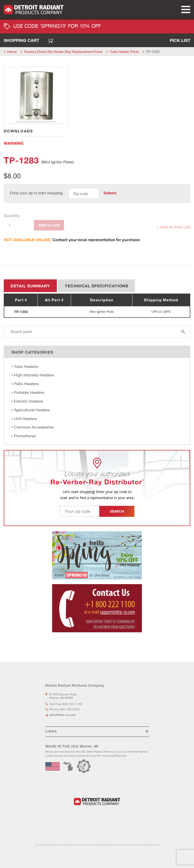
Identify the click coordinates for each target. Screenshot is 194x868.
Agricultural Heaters (32, 410)
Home (12, 52)
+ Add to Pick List (174, 227)
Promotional (25, 436)
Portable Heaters (29, 392)
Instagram (94, 817)
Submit (110, 193)
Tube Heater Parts (124, 52)
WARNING (14, 143)
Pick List (180, 40)
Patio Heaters (26, 384)
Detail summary (30, 286)
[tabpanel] (36, 95)
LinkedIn (81, 817)
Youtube (103, 817)
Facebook (87, 817)
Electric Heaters (28, 401)
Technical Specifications (97, 286)
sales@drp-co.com (62, 715)
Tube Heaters (26, 366)
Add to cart (49, 225)
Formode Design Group (146, 845)
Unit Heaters (25, 419)
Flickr (112, 817)
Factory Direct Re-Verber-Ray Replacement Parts (63, 52)
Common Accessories (34, 427)
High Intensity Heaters (34, 375)
